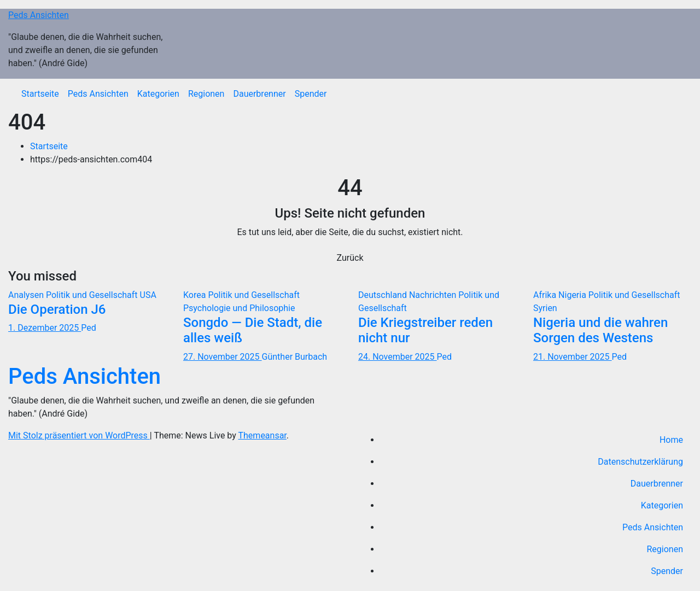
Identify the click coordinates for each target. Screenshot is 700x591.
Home (671, 440)
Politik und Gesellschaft (93, 295)
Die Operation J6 (57, 309)
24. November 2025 (398, 357)
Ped (89, 328)
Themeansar (262, 435)
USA (148, 295)
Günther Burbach (295, 357)
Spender (311, 94)
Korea (196, 295)
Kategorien (158, 94)
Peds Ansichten (39, 15)
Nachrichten (434, 295)
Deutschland (384, 295)
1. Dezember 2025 (45, 328)
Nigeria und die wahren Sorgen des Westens (600, 330)
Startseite (40, 94)
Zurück (350, 258)
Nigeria (573, 295)
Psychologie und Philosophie (239, 308)
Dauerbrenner (259, 94)
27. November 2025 (223, 357)
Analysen (27, 295)
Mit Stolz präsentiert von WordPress (79, 435)
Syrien (545, 308)
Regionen (206, 94)
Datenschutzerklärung (640, 462)
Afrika (546, 295)
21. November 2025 (573, 357)
